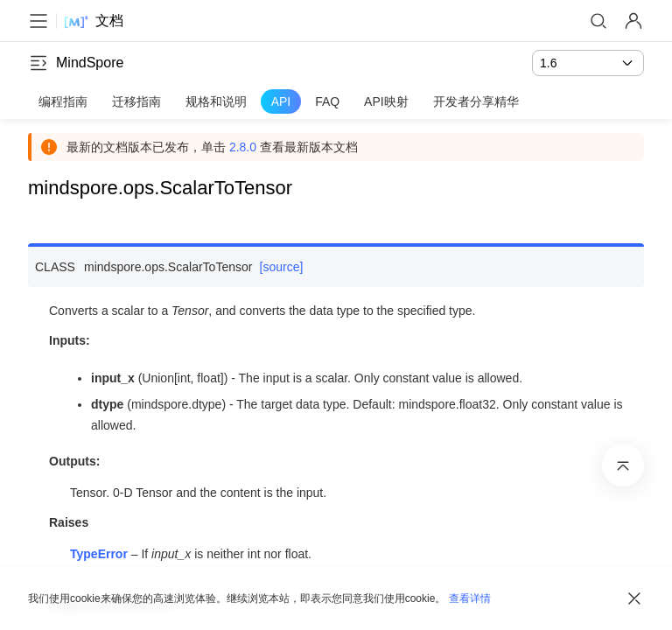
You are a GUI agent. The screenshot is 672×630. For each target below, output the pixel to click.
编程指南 (63, 101)
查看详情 (470, 598)
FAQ (327, 101)
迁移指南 (136, 101)
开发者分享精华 (476, 101)
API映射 (386, 101)
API (281, 101)
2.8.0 (243, 147)
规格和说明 (216, 101)
